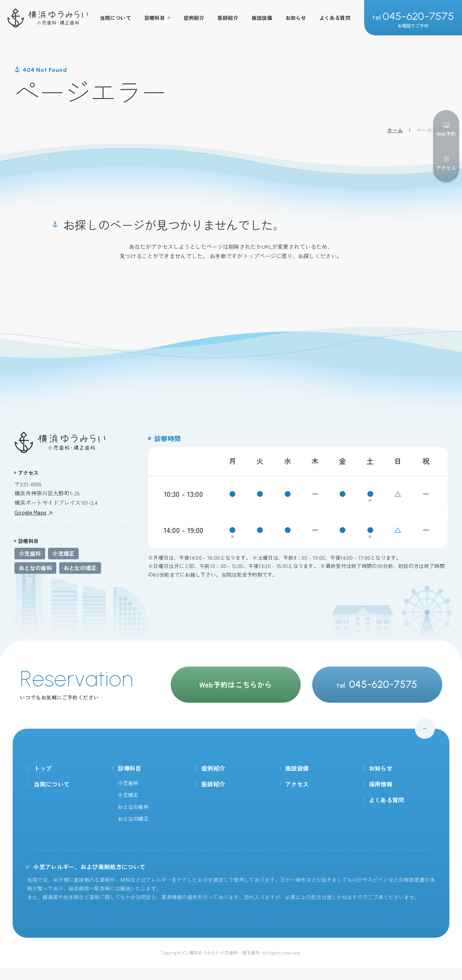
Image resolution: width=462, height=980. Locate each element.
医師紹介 (228, 18)
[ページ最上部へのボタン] (425, 729)
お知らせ (296, 18)
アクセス (293, 784)
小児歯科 (30, 553)
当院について (116, 18)
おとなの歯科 (35, 568)
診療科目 (158, 18)
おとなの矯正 (80, 568)
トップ (39, 768)
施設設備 (262, 18)
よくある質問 (335, 18)
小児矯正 (63, 553)
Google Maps (33, 512)
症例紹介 (194, 18)
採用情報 (377, 784)
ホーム (395, 130)
